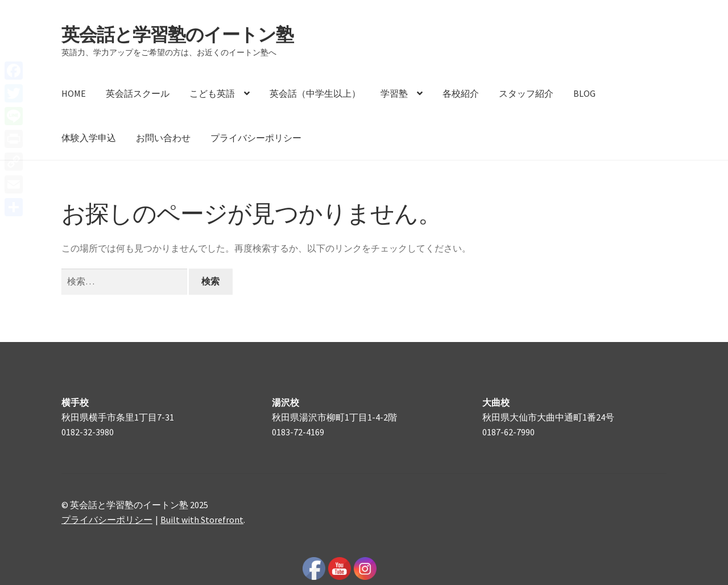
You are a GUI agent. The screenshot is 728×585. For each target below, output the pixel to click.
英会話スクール (138, 93)
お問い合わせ (163, 138)
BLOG (584, 93)
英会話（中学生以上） (315, 93)
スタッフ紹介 (526, 93)
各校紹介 (461, 93)
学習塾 (394, 93)
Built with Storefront (202, 520)
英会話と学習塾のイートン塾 (177, 35)
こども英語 (212, 93)
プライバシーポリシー (256, 138)
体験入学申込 (89, 138)
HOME (74, 93)
